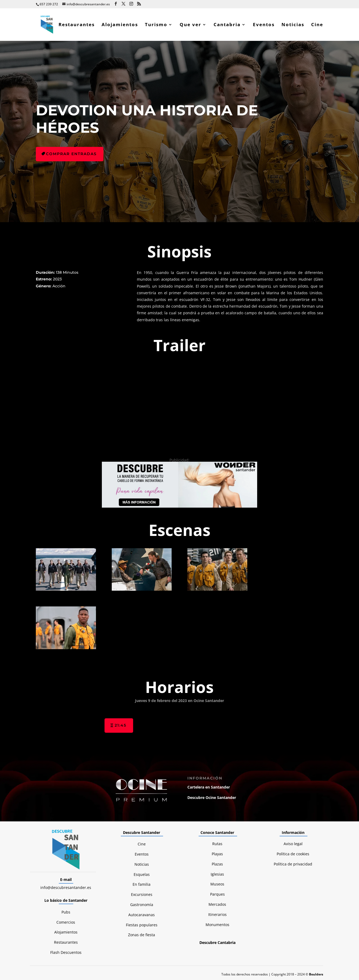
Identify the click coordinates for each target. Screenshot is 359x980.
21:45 (121, 725)
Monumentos (217, 925)
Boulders (316, 974)
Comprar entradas (71, 154)
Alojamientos (120, 25)
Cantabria (227, 25)
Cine (317, 25)
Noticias (293, 25)
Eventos (264, 25)
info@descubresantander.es (66, 887)
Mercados (217, 904)
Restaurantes (77, 25)
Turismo (156, 25)
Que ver (190, 25)
